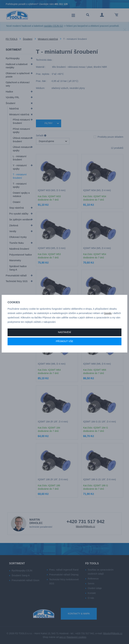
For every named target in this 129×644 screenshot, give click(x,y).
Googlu (108, 313)
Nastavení (64, 332)
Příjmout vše (64, 341)
